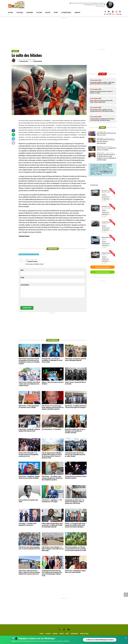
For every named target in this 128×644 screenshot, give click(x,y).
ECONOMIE (30, 13)
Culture (62, 634)
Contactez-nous (84, 634)
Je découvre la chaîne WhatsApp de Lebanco (99, 640)
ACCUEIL (10, 13)
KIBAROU (77, 13)
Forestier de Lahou (32, 262)
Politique (48, 634)
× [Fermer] (126, 638)
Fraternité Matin (38, 61)
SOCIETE (48, 13)
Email (22, 278)
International (74, 634)
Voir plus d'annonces (102, 267)
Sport (67, 634)
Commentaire (25, 285)
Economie (55, 634)
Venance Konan (24, 61)
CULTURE (39, 13)
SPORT (56, 13)
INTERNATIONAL (66, 13)
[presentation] (34, 303)
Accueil (42, 634)
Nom (22, 270)
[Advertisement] (64, 31)
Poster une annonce (102, 272)
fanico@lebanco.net (106, 172)
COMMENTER (27, 308)
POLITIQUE (20, 13)
